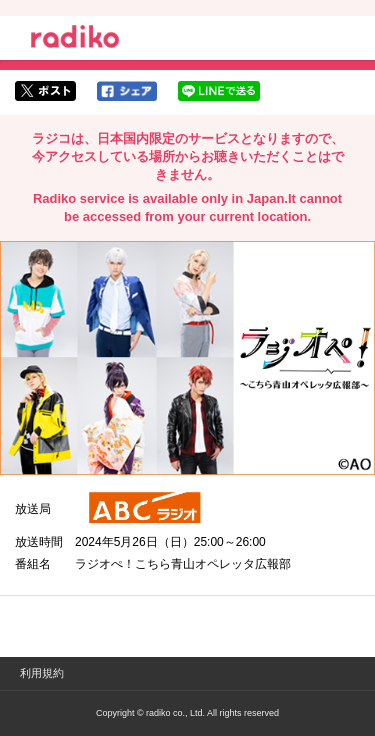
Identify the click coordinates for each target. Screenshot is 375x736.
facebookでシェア (127, 91)
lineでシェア (219, 91)
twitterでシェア (45, 91)
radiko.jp (75, 40)
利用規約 (42, 673)
